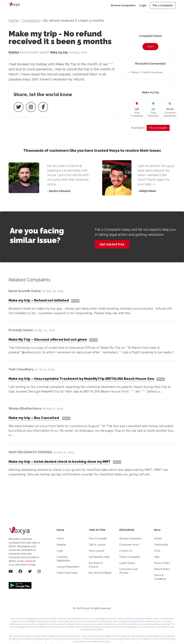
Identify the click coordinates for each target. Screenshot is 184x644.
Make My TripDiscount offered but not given (48, 339)
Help (157, 557)
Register (61, 545)
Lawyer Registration (68, 567)
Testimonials (161, 545)
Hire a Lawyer (96, 551)
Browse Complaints (123, 5)
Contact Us (126, 551)
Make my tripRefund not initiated (39, 300)
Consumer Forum (129, 545)
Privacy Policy (162, 563)
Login (143, 5)
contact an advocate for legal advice (132, 619)
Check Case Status (67, 573)
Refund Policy (162, 569)
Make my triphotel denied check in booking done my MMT (60, 462)
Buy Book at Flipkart (100, 573)
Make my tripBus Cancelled (34, 418)
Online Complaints (130, 557)
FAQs (157, 551)
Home (13, 20)
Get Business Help (99, 557)
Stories (158, 539)
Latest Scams (127, 563)
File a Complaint (163, 5)
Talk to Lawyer (97, 545)
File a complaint (158, 128)
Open (150, 47)
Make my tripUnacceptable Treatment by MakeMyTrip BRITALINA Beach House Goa (81, 379)
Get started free (112, 244)
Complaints (31, 20)
